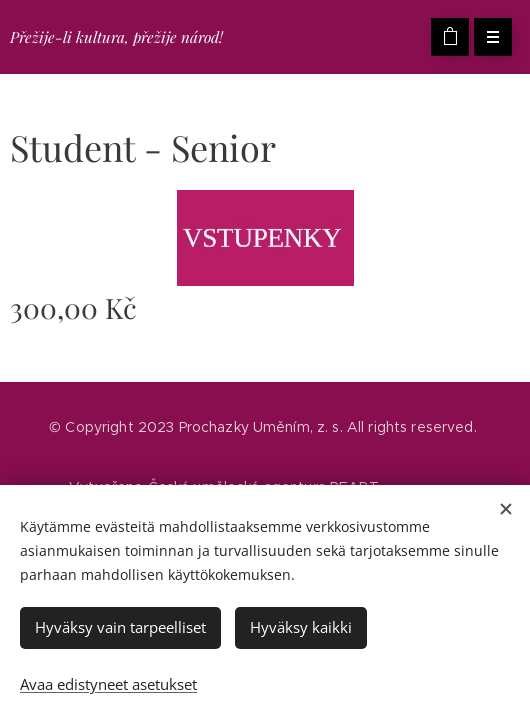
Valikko (486, 37)
